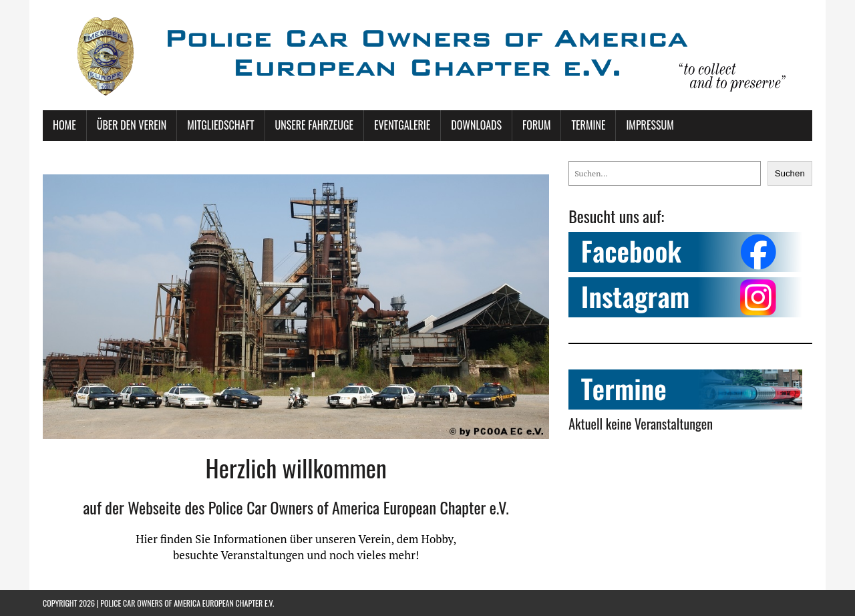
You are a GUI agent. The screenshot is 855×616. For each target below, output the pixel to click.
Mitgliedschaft (220, 125)
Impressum (650, 125)
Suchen (790, 173)
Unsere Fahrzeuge (314, 125)
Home (64, 125)
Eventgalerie (402, 125)
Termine (588, 125)
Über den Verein (132, 125)
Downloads (476, 125)
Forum (536, 125)
